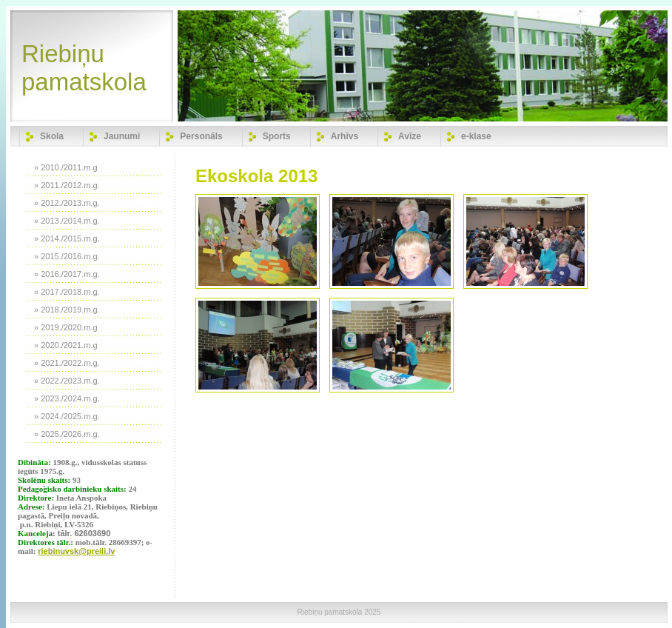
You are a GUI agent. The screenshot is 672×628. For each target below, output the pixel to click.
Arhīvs (345, 136)
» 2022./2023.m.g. (67, 381)
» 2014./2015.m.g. (67, 238)
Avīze (410, 136)
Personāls (201, 136)
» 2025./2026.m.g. (67, 434)
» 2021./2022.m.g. (67, 363)
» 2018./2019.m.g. (67, 310)
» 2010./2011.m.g (66, 167)
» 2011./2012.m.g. (67, 185)
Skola (52, 136)
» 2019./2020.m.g (66, 327)
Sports (277, 136)
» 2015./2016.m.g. (67, 256)
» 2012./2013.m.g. (67, 203)
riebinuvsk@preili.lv (76, 551)
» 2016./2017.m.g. (67, 274)
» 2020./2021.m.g (66, 345)
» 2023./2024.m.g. (67, 398)
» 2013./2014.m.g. (67, 221)
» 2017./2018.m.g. (67, 292)
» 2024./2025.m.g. (67, 416)
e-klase (476, 136)
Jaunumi (122, 136)
